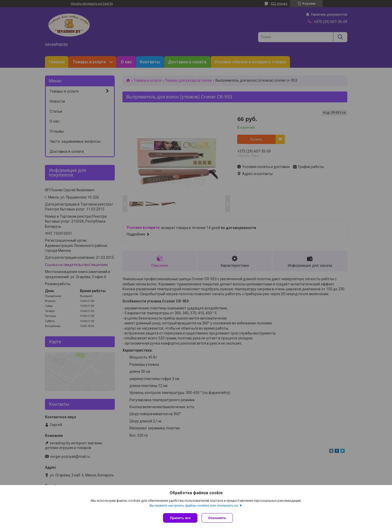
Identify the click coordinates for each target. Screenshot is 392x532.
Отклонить (218, 518)
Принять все (180, 518)
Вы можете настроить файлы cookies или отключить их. (194, 507)
